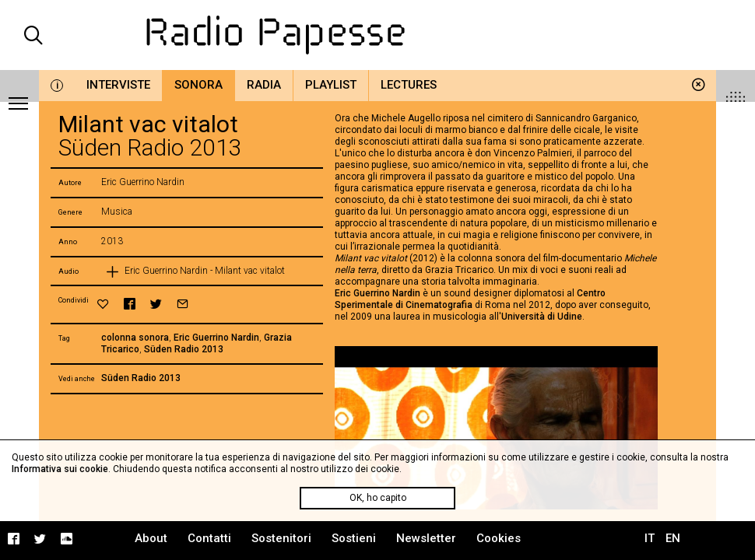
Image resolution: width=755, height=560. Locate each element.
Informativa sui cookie (60, 469)
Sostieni (354, 538)
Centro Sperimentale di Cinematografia (470, 299)
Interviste (118, 85)
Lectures (409, 85)
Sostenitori (281, 538)
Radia (264, 85)
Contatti (209, 538)
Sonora (198, 85)
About (151, 538)
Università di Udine (542, 317)
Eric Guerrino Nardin (216, 338)
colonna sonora (135, 338)
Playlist (331, 85)
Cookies (499, 538)
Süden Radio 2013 (184, 349)
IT (650, 538)
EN (673, 538)
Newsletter (426, 538)
